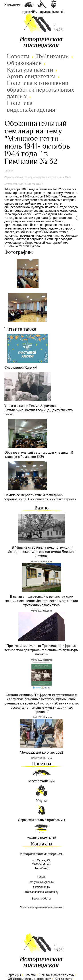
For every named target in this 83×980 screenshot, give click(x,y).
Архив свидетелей (31, 76)
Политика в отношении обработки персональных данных (41, 90)
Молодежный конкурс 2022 (41, 753)
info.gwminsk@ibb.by (42, 882)
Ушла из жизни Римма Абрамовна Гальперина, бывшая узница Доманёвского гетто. (39, 410)
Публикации (53, 56)
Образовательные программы (41, 820)
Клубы (41, 801)
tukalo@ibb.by (41, 887)
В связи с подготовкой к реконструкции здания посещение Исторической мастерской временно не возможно (42, 601)
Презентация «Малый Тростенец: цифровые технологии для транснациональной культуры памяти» (41, 650)
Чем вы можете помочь (57, 975)
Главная (9, 171)
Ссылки (30, 975)
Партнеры (14, 975)
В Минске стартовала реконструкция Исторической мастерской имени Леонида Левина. (42, 552)
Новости (18, 56)
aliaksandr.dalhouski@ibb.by (41, 892)
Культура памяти (30, 70)
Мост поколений (41, 781)
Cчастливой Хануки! (21, 368)
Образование (24, 63)
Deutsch (59, 12)
